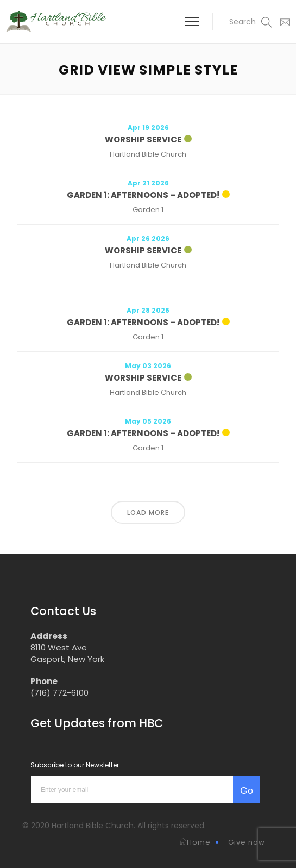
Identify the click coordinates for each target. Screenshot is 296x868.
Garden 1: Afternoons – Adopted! (143, 195)
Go (247, 791)
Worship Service (143, 139)
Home (195, 842)
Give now (247, 842)
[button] (244, 22)
